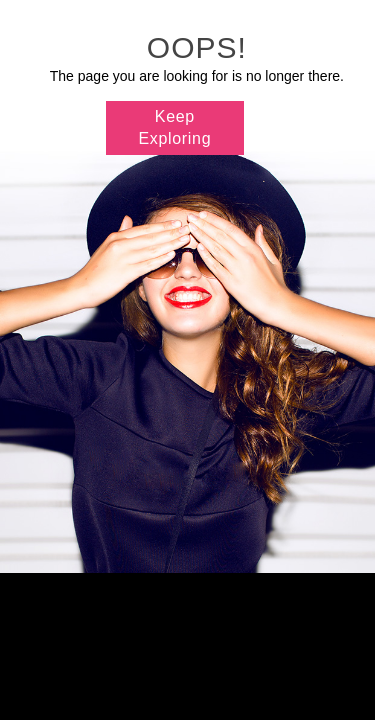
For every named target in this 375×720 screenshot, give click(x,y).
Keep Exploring (175, 127)
